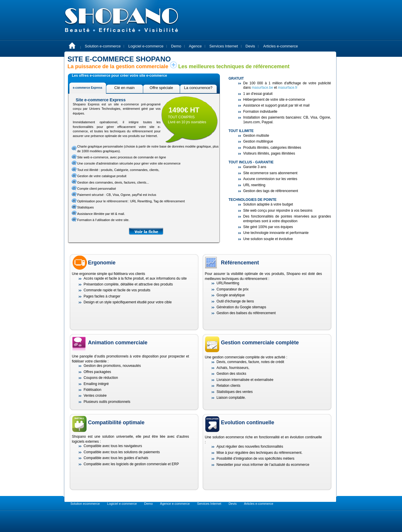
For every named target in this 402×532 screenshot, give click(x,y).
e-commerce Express (88, 88)
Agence (195, 46)
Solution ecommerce (85, 504)
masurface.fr (288, 88)
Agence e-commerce (175, 504)
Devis (250, 46)
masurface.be (262, 88)
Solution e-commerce (103, 46)
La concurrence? (198, 88)
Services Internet (224, 46)
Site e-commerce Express (101, 100)
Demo (176, 46)
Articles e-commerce (280, 46)
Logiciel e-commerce (146, 46)
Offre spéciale (161, 88)
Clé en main (124, 88)
